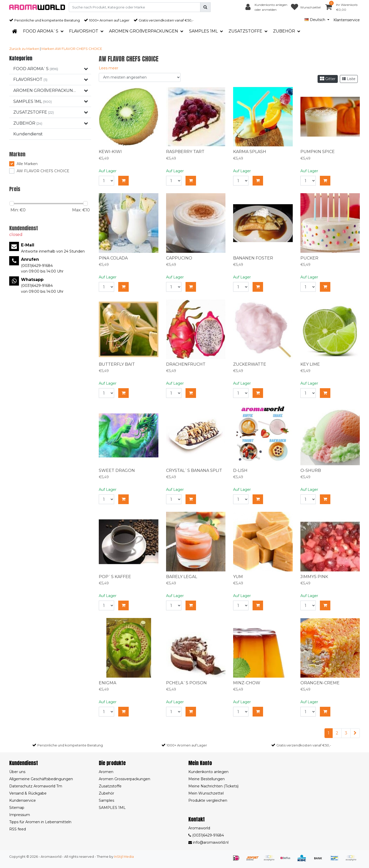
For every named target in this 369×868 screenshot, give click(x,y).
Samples (106, 800)
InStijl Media (124, 857)
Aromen (106, 772)
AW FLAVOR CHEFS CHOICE (79, 49)
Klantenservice (347, 20)
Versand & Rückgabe (28, 793)
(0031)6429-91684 (206, 835)
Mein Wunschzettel (206, 793)
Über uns (17, 772)
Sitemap (17, 808)
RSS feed (18, 829)
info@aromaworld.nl (208, 842)
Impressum (20, 815)
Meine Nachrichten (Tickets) (213, 786)
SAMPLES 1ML (112, 808)
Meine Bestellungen (207, 779)
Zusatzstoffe (110, 786)
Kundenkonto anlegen (208, 772)
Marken (48, 49)
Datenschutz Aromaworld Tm (36, 786)
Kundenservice (23, 800)
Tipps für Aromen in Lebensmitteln (40, 822)
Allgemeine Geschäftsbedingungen (41, 779)
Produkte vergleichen (208, 800)
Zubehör (106, 793)
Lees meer (108, 68)
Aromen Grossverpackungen (124, 779)
